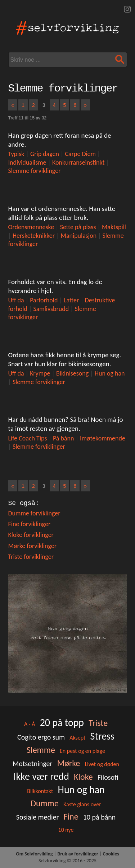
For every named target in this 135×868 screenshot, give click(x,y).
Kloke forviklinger (31, 535)
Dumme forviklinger (34, 513)
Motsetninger (33, 764)
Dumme (45, 803)
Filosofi (108, 777)
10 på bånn (100, 817)
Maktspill (114, 227)
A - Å (30, 724)
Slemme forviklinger (35, 171)
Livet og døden (102, 764)
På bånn (64, 438)
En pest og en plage (82, 751)
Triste (98, 723)
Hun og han (110, 373)
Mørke (69, 763)
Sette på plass (78, 227)
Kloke (83, 777)
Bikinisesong (72, 373)
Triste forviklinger (31, 557)
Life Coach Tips (28, 438)
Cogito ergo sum (41, 737)
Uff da (16, 300)
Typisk (16, 154)
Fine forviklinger (30, 524)
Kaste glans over (82, 804)
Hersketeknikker (34, 236)
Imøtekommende (103, 438)
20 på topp (62, 723)
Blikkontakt (40, 791)
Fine (71, 817)
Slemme (41, 750)
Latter (71, 300)
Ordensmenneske (31, 227)
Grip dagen (45, 154)
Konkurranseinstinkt (79, 162)
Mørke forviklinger (33, 546)
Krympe (40, 373)
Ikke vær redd (41, 776)
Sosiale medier (38, 817)
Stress (102, 736)
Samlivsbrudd (51, 309)
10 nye (66, 830)
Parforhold (44, 300)
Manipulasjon (79, 236)
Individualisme (27, 162)
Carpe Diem (80, 154)
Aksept (77, 738)
